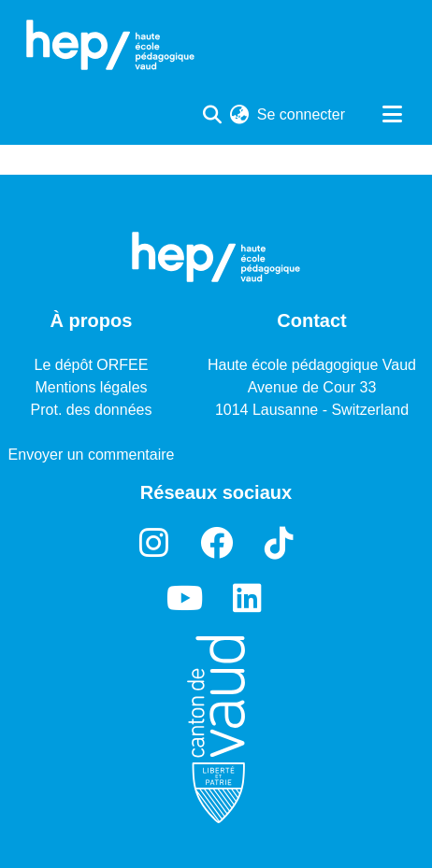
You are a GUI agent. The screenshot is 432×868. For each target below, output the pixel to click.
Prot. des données (92, 410)
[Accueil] (110, 45)
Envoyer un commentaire (92, 455)
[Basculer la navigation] (392, 115)
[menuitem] (240, 115)
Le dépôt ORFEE (92, 365)
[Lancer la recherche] (213, 115)
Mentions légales (91, 387)
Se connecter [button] (302, 114)
